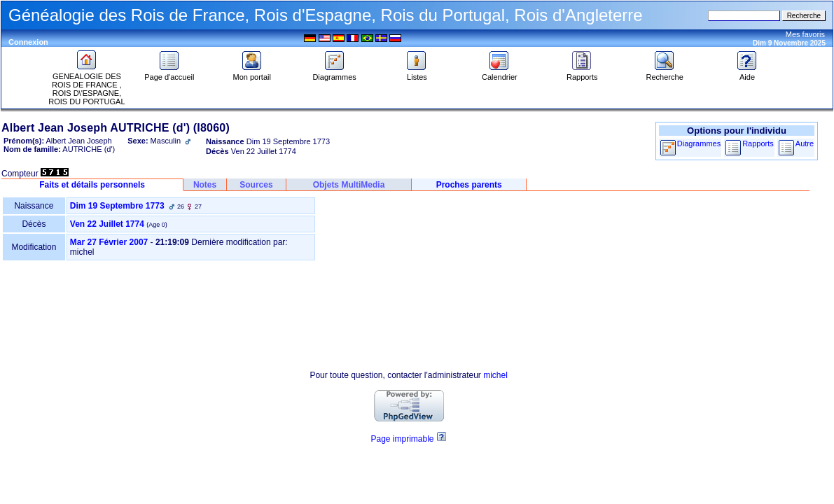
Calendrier (500, 73)
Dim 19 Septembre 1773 (117, 206)
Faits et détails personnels (92, 185)
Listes (417, 73)
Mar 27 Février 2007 (109, 242)
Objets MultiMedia (349, 185)
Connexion (28, 42)
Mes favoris (805, 34)
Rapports (582, 73)
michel (495, 375)
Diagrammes (334, 73)
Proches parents (469, 185)
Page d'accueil (169, 73)
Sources (256, 185)
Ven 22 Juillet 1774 (107, 224)
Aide (747, 73)
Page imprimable (402, 439)
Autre (805, 143)
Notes (205, 185)
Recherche (665, 73)
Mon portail (252, 73)
